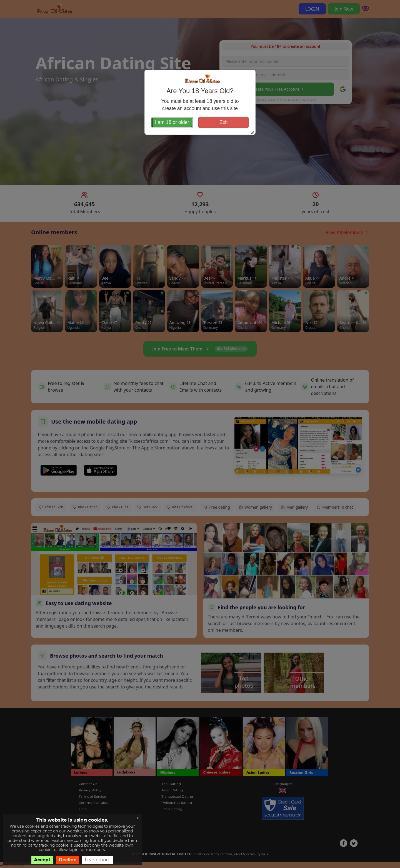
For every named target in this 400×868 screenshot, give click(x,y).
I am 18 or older (172, 122)
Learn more (97, 860)
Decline (68, 860)
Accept (42, 860)
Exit (223, 122)
